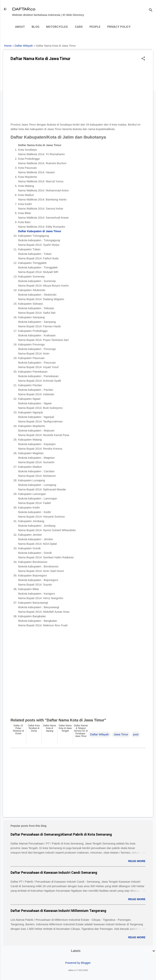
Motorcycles (57, 27)
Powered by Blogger (78, 963)
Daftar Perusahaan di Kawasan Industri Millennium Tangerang (58, 911)
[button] (143, 59)
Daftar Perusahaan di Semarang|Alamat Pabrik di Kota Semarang (61, 834)
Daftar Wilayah (24, 46)
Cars (79, 27)
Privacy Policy (119, 27)
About (20, 27)
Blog (36, 27)
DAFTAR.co (24, 9)
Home (8, 46)
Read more (137, 861)
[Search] (151, 10)
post (136, 734)
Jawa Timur (121, 734)
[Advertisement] (78, 93)
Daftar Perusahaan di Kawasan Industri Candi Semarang (54, 873)
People (95, 27)
